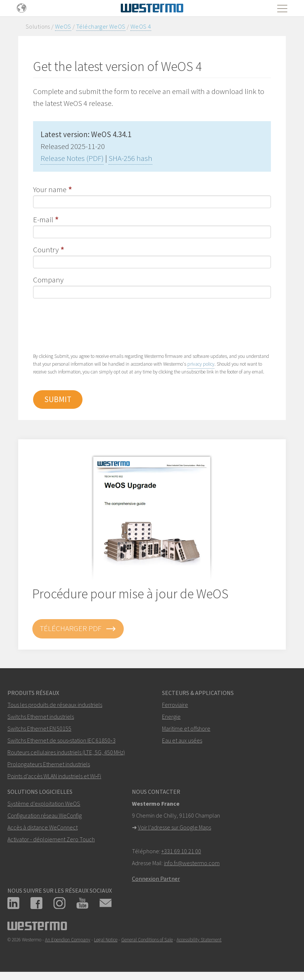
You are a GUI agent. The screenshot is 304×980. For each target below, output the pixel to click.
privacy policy (201, 364)
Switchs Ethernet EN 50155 (39, 728)
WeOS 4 (141, 26)
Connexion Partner (156, 879)
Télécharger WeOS (101, 26)
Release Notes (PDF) (72, 158)
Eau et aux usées (182, 740)
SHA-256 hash (130, 158)
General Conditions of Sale (147, 940)
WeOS (63, 26)
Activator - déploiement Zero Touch (51, 839)
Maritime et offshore (186, 728)
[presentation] (90, 325)
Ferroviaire (175, 705)
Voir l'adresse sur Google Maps (174, 827)
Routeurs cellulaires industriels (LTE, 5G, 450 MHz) (66, 752)
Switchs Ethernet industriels (41, 717)
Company (48, 280)
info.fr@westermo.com (192, 863)
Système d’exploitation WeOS (44, 803)
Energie (171, 717)
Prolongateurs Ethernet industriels (49, 764)
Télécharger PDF (78, 629)
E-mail (43, 219)
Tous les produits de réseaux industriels (55, 705)
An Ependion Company (68, 940)
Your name (50, 189)
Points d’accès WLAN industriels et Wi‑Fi (54, 776)
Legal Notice (106, 940)
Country (46, 250)
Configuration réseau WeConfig (45, 815)
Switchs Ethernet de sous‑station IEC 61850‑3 (62, 740)
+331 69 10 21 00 (181, 851)
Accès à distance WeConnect (43, 827)
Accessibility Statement (199, 940)
